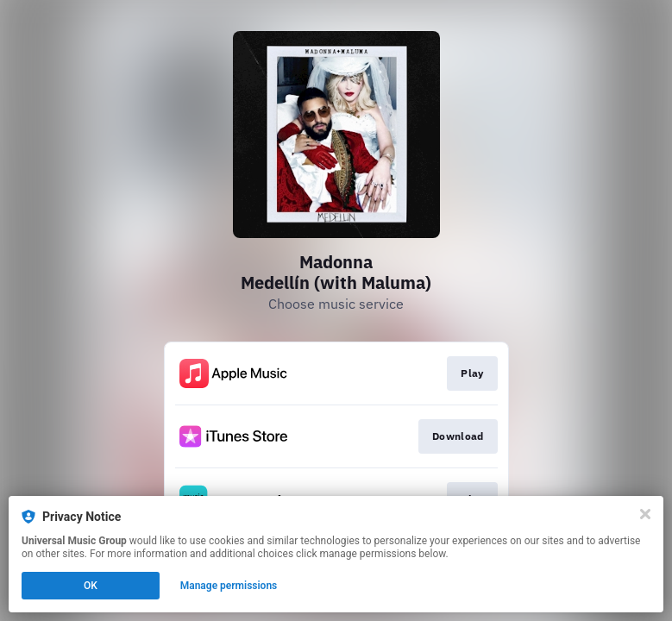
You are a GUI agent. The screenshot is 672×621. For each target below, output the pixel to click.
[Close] (645, 514)
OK (91, 586)
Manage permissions (229, 586)
